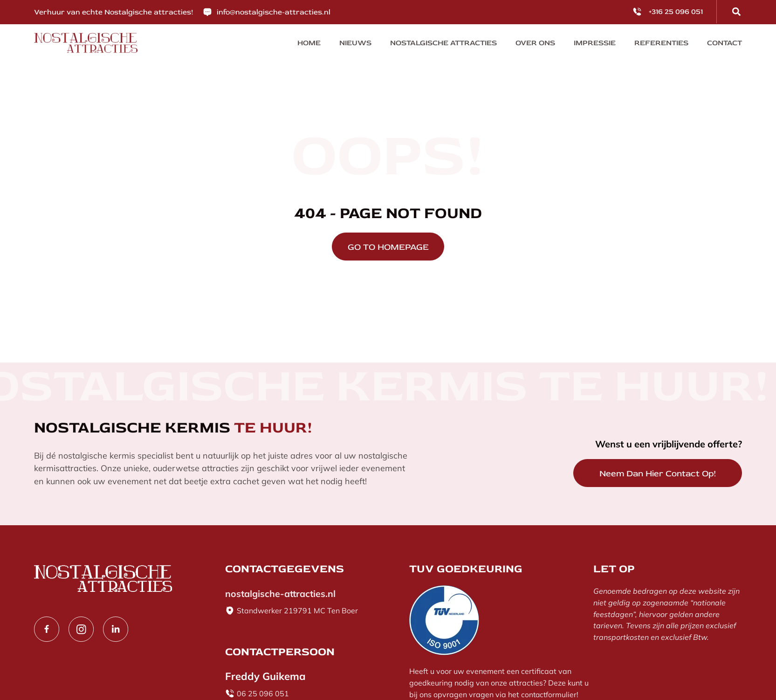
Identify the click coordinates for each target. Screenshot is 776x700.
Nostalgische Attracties (444, 43)
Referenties (662, 43)
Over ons (536, 43)
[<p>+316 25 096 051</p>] (637, 12)
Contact (725, 43)
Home (309, 43)
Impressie (595, 43)
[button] (736, 12)
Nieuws (355, 43)
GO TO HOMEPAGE (388, 248)
